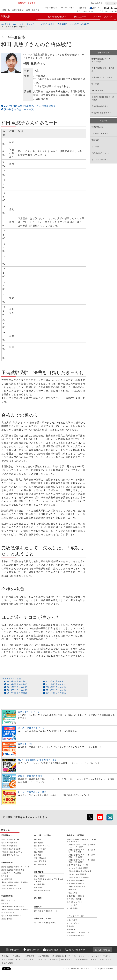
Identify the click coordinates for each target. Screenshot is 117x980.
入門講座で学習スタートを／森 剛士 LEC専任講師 (82, 851)
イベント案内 (72, 905)
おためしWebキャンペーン (31, 728)
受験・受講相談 (33, 10)
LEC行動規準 (44, 956)
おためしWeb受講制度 (78, 874)
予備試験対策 (80, 17)
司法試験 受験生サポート (11, 916)
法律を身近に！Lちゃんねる (78, 932)
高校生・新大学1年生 (77, 887)
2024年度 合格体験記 (56, 681)
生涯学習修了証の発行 (76, 935)
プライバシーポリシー (77, 956)
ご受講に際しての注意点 (48, 959)
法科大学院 (39, 872)
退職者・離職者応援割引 (30, 776)
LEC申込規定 (67, 959)
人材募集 (16, 956)
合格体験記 (62, 24)
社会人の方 (73, 893)
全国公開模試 (7, 919)
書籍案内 (95, 140)
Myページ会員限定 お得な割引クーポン (38, 760)
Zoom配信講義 (40, 861)
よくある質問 (72, 920)
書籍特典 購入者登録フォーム (46, 911)
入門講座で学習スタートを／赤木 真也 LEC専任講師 (82, 856)
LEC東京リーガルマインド (12, 24)
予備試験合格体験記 (12, 678)
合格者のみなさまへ (100, 153)
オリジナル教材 (40, 849)
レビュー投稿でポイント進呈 (32, 792)
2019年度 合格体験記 (17, 690)
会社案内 (5, 956)
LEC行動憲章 (29, 956)
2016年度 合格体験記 (80, 24)
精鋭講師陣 (39, 852)
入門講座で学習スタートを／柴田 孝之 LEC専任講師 (82, 861)
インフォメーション (100, 160)
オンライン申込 (68, 8)
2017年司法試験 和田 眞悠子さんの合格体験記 (30, 106)
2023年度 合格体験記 (17, 684)
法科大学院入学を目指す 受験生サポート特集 (49, 880)
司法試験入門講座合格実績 (79, 877)
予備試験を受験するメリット (13, 852)
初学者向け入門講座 (57, 17)
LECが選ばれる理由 (46, 24)
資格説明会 (33, 950)
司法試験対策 (7, 896)
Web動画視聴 (97, 90)
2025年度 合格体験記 (17, 681)
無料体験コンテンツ (75, 902)
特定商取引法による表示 (86, 959)
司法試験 (5, 16)
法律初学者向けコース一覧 (19, 109)
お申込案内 (29, 959)
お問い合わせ (18, 10)
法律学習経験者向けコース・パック (102, 60)
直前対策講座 (40, 876)
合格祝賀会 (39, 843)
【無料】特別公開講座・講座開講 (103, 98)
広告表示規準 (58, 956)
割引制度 (95, 84)
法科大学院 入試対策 (103, 17)
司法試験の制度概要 (9, 843)
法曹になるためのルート (11, 839)
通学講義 (38, 855)
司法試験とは (97, 127)
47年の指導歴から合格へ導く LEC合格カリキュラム (82, 840)
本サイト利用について (11, 959)
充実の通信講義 (40, 858)
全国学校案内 (51, 8)
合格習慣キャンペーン (29, 712)
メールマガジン (73, 923)
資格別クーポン (26, 744)
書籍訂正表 (71, 929)
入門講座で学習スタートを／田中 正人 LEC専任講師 (82, 846)
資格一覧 (6, 10)
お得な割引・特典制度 (76, 880)
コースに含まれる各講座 (78, 868)
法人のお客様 (97, 3)
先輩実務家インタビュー (11, 855)
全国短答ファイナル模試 (102, 77)
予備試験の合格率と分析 (11, 849)
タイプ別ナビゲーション (77, 883)
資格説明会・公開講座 (76, 896)
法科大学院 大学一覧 (42, 890)
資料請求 (83, 8)
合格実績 (38, 839)
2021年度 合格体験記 (17, 687)
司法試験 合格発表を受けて (45, 923)
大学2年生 (73, 890)
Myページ (111, 3)
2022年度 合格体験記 (56, 684)
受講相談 (70, 926)
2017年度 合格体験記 (17, 693)
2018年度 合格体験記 (56, 690)
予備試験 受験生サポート (102, 113)
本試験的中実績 (40, 864)
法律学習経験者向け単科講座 (103, 69)
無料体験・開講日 (74, 899)
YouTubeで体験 (8, 913)
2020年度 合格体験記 (56, 687)
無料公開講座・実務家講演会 (13, 906)
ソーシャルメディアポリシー (100, 956)
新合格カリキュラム (42, 846)
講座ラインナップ (8, 900)
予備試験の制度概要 (9, 846)
